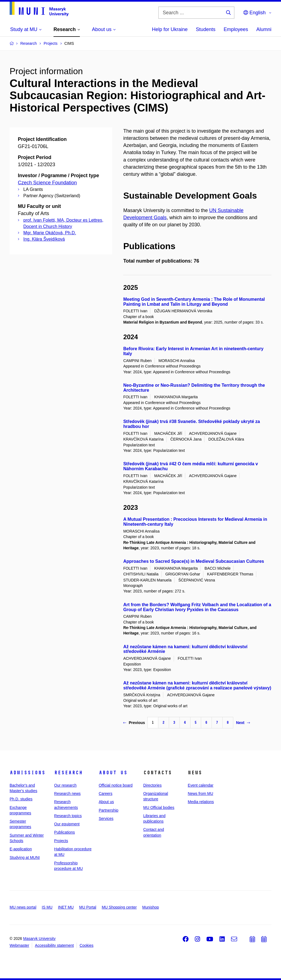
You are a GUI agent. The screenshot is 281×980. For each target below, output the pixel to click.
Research (68, 773)
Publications (64, 832)
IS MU (47, 907)
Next (243, 723)
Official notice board (116, 785)
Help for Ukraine (170, 29)
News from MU (200, 794)
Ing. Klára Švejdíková (44, 239)
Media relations (201, 802)
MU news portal (23, 907)
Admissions (27, 773)
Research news (67, 794)
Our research (65, 785)
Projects (61, 841)
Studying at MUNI (25, 857)
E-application (21, 849)
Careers (106, 794)
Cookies (87, 945)
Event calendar (200, 785)
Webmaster (19, 945)
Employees (236, 29)
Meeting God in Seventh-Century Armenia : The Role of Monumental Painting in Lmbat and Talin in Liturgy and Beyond (194, 302)
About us (113, 773)
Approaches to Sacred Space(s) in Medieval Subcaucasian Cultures (194, 561)
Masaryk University (39, 939)
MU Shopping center (119, 907)
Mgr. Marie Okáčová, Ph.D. (50, 233)
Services (106, 818)
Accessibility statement (54, 945)
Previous (134, 723)
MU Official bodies (159, 808)
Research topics (68, 816)
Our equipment (67, 824)
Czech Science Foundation (47, 183)
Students (206, 29)
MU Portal (88, 907)
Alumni (264, 29)
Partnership (109, 810)
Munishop (151, 907)
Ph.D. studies (21, 799)
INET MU (66, 907)
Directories (152, 785)
